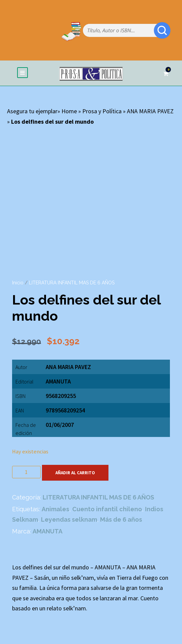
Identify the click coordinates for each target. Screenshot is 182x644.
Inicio (18, 283)
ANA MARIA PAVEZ (150, 111)
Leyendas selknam (69, 519)
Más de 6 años (121, 519)
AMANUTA (58, 381)
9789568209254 (65, 410)
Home (69, 111)
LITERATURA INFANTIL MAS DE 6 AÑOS (72, 283)
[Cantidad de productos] (26, 472)
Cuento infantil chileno (107, 509)
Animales (55, 509)
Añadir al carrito (75, 473)
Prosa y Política (102, 111)
